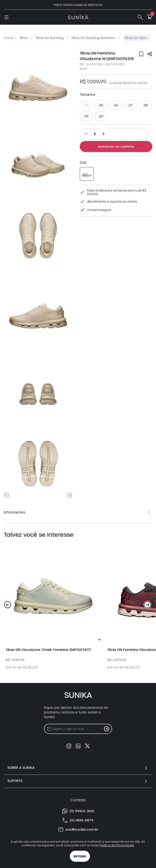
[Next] (70, 495)
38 (145, 105)
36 (116, 105)
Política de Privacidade (117, 845)
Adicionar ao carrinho (116, 146)
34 (86, 105)
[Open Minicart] (150, 17)
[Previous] (6, 495)
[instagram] (69, 746)
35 (101, 105)
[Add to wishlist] (141, 54)
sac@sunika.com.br (78, 829)
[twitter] (87, 746)
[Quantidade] (95, 134)
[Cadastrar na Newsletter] (107, 729)
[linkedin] (78, 746)
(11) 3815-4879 (78, 820)
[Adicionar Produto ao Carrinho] (99, 640)
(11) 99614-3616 (78, 811)
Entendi (80, 856)
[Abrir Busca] (140, 17)
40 (101, 116)
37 (131, 105)
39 (86, 116)
